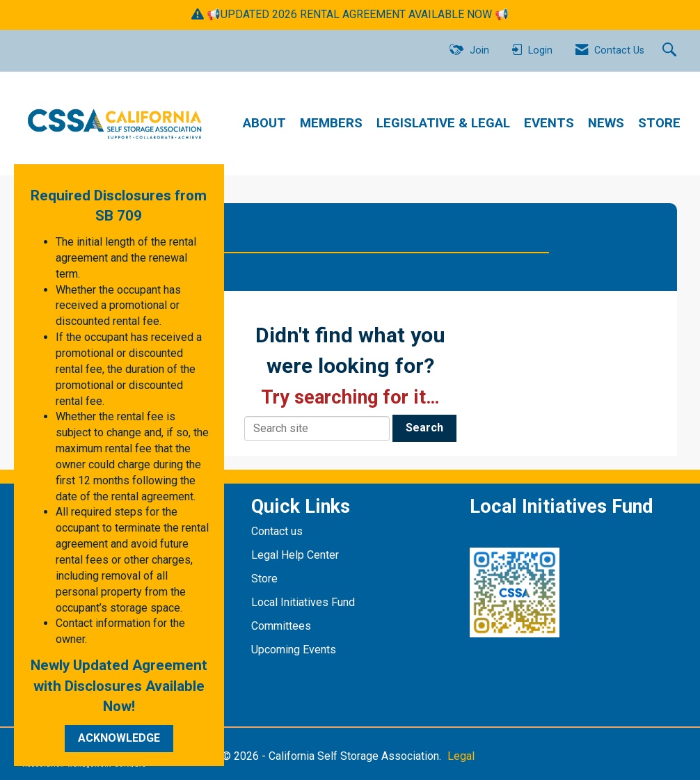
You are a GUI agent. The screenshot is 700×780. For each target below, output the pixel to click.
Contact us (278, 531)
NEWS (606, 123)
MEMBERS (331, 123)
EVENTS (549, 123)
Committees (281, 626)
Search (424, 428)
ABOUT (264, 123)
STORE (659, 123)
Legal (461, 756)
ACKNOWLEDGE (119, 738)
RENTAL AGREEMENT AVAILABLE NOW (396, 14)
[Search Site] (671, 51)
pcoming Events (299, 650)
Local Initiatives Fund (303, 602)
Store (266, 579)
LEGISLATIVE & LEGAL (443, 123)
